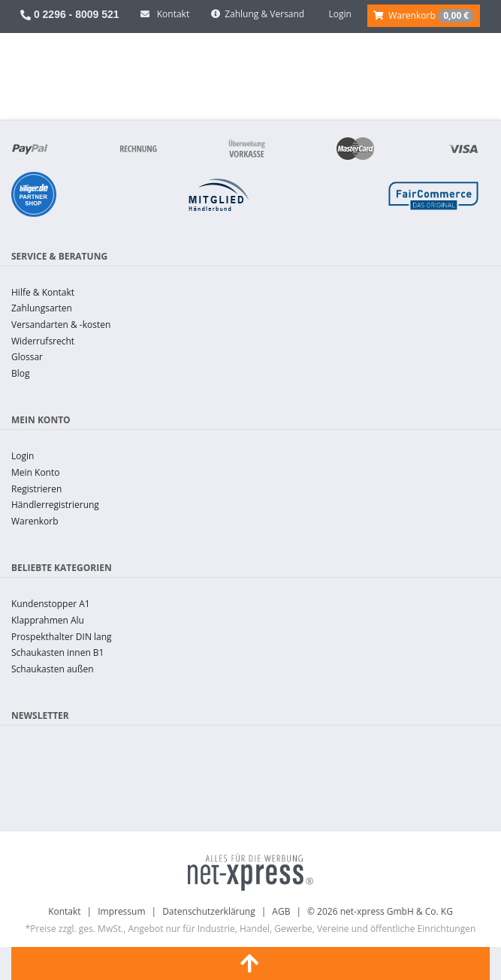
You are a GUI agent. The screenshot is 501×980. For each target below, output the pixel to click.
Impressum (121, 911)
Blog (21, 373)
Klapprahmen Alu (48, 620)
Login (23, 456)
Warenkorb (35, 521)
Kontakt (64, 911)
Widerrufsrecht (43, 341)
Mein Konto (35, 472)
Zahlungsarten (42, 308)
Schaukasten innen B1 (57, 652)
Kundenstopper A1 (51, 604)
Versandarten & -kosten (61, 325)
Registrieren (36, 489)
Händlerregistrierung (55, 505)
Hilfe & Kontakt (43, 292)
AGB (281, 911)
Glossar (27, 357)
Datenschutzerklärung (209, 911)
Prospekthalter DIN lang (62, 637)
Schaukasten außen (53, 669)
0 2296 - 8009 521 (70, 14)
